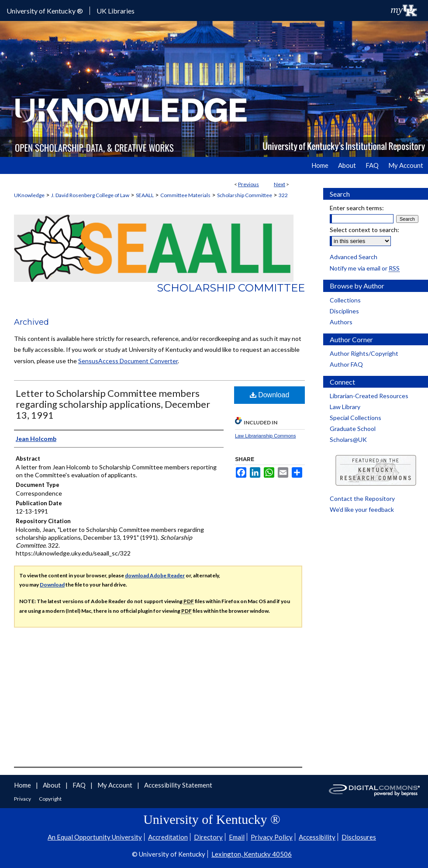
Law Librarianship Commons (265, 436)
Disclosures (359, 837)
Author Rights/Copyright (364, 353)
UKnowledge (29, 195)
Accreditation (168, 837)
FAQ (80, 785)
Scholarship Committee (245, 195)
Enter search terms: (357, 208)
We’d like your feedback (362, 509)
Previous (249, 184)
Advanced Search (354, 257)
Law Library (345, 407)
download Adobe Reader (155, 575)
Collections (345, 300)
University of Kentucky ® (45, 11)
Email (237, 837)
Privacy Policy (272, 837)
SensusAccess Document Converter (128, 361)
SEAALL (145, 195)
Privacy (23, 799)
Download (270, 395)
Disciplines (344, 311)
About (52, 785)
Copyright (50, 799)
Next (280, 184)
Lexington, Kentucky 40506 (252, 854)
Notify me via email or (365, 268)
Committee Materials (185, 195)
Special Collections (356, 418)
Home (23, 785)
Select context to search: (364, 230)
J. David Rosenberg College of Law (90, 195)
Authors (341, 322)
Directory (208, 837)
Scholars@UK (348, 439)
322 (283, 195)
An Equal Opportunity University (95, 837)
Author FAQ (346, 364)
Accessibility (317, 837)
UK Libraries (116, 11)
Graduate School (353, 429)
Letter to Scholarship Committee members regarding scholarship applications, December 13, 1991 (113, 404)
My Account (116, 785)
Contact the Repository (362, 498)
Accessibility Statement (178, 785)
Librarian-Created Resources (369, 396)
